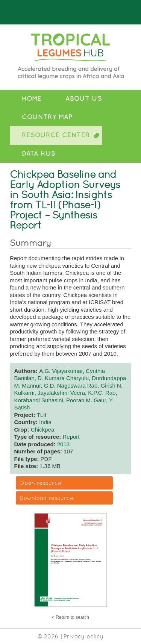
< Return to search (70, 617)
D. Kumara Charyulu (63, 378)
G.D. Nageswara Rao (71, 386)
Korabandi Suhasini (39, 400)
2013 (63, 444)
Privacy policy (83, 636)
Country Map (47, 117)
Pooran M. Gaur (86, 400)
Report (71, 437)
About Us (84, 99)
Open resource (40, 483)
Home (32, 99)
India (45, 422)
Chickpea (43, 430)
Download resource (46, 498)
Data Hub (39, 154)
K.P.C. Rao (102, 393)
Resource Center (56, 135)
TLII (42, 415)
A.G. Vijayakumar (61, 371)
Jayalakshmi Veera (61, 393)
